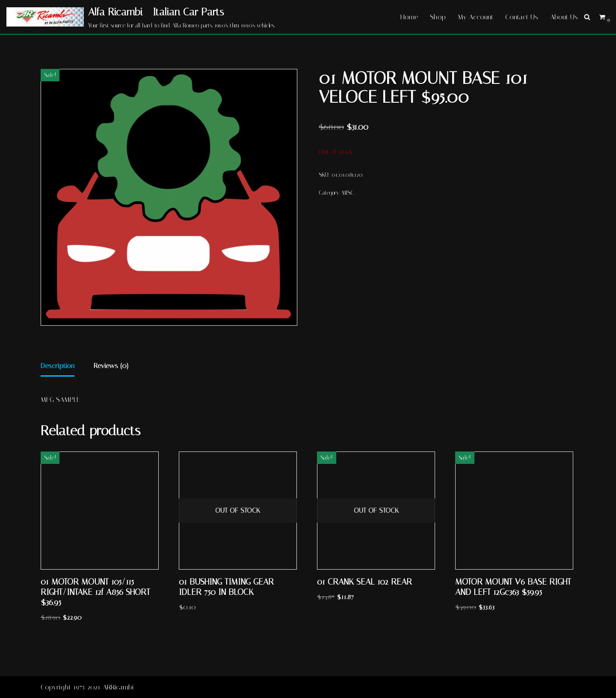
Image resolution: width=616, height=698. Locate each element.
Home (409, 17)
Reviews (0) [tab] (111, 366)
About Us (564, 17)
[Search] (587, 17)
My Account (475, 17)
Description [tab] (58, 366)
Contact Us (522, 17)
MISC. (348, 193)
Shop (438, 17)
